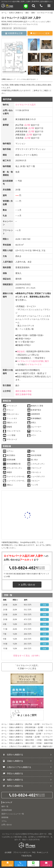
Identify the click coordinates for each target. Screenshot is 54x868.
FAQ (34, 852)
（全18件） (27, 656)
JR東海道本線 (30, 730)
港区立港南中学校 (23, 394)
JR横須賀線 (30, 734)
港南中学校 (48, 743)
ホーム (4, 13)
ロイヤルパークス (34, 364)
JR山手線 (29, 724)
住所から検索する (16, 13)
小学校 (39, 740)
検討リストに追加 (40, 33)
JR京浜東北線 (30, 727)
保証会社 (21, 351)
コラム (4, 821)
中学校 (39, 743)
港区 (27, 13)
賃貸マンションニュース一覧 (13, 814)
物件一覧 (5, 806)
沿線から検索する (16, 724)
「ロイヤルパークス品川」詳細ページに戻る (27, 667)
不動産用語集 (26, 856)
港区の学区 (30, 740)
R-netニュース (43, 852)
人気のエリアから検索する (19, 746)
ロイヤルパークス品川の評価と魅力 (33, 361)
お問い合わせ (27, 585)
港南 (33, 13)
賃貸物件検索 (7, 810)
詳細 (44, 605)
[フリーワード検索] (34, 6)
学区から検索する (16, 740)
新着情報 (5, 817)
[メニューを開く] (49, 6)
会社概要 (8, 852)
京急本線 (29, 737)
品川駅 (27, 125)
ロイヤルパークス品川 (25, 105)
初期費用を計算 (14, 33)
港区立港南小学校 (23, 391)
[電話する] (41, 6)
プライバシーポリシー (22, 852)
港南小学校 (48, 740)
